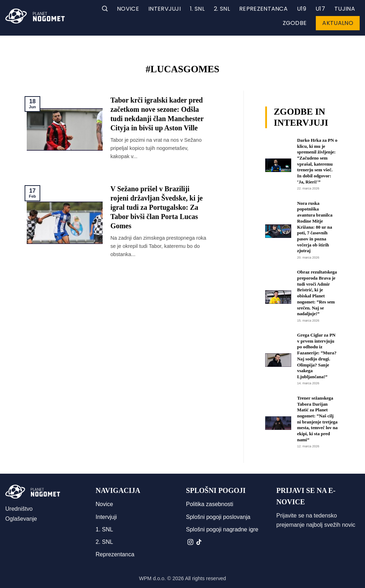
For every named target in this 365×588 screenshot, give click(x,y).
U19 (302, 9)
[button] (105, 9)
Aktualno (338, 23)
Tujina (345, 9)
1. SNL (197, 9)
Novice (128, 9)
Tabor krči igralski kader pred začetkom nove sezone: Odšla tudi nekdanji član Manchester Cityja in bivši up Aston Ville (157, 114)
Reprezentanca (263, 9)
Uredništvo (19, 509)
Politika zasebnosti (210, 504)
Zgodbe (295, 23)
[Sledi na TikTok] (199, 542)
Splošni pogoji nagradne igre (222, 529)
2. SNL (222, 9)
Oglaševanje (21, 519)
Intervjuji (164, 9)
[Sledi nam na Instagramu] (190, 542)
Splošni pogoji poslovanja (218, 517)
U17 (320, 9)
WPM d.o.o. (152, 578)
